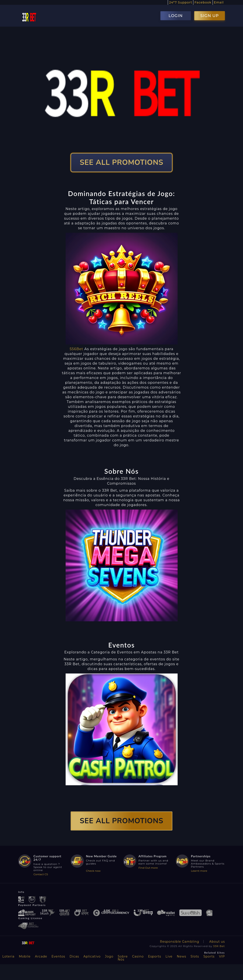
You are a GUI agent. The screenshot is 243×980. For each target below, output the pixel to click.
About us (217, 942)
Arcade (41, 956)
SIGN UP (210, 16)
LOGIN (176, 16)
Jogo (109, 956)
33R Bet (219, 946)
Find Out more (148, 868)
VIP (222, 956)
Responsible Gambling (179, 942)
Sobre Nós (123, 958)
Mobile (25, 956)
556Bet (76, 349)
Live (169, 956)
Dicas (74, 956)
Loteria (8, 956)
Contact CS (41, 874)
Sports (209, 956)
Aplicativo (92, 956)
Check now (93, 871)
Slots (195, 956)
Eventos (58, 956)
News (182, 956)
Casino (138, 956)
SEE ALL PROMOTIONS (122, 163)
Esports (155, 956)
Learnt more (199, 871)
